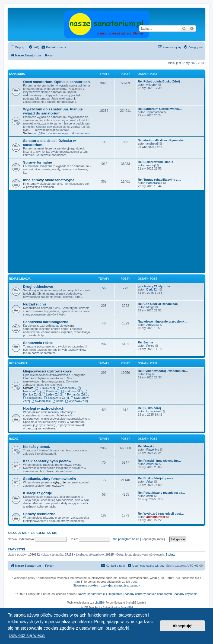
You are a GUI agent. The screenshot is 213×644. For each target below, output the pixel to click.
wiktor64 (152, 85)
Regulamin (115, 594)
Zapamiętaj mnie (155, 539)
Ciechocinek (66, 388)
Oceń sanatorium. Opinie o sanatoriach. (57, 82)
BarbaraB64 (154, 183)
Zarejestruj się (44, 533)
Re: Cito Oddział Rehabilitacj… (160, 304)
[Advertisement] (111, 231)
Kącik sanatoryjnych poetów (47, 461)
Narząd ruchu (34, 304)
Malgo (150, 307)
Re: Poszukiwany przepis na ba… (161, 493)
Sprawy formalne (37, 162)
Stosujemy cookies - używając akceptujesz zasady (107, 585)
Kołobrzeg (51, 391)
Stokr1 (170, 554)
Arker (150, 482)
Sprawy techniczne (39, 514)
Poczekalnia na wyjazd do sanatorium (64, 133)
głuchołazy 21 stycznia (154, 286)
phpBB (99, 603)
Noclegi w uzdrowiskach (44, 408)
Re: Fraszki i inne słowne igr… (159, 461)
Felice (150, 346)
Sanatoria (17, 74)
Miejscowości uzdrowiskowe (47, 371)
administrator (156, 517)
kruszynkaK (154, 411)
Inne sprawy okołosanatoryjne (49, 180)
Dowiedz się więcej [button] (27, 635)
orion (150, 496)
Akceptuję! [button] (183, 626)
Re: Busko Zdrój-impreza (155, 478)
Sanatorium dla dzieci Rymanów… (162, 140)
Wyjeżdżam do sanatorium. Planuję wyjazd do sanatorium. (53, 111)
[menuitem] (34, 47)
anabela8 (152, 144)
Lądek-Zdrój (52, 394)
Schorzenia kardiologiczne (46, 322)
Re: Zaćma (145, 342)
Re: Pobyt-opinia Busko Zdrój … (161, 81)
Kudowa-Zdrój (72, 391)
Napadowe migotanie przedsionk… (163, 321)
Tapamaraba (155, 112)
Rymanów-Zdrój (76, 394)
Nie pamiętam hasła (126, 539)
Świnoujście (41, 401)
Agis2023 (152, 325)
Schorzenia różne (38, 343)
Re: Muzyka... (147, 446)
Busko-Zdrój (45, 388)
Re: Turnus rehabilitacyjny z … (160, 180)
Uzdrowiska (18, 363)
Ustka (58, 401)
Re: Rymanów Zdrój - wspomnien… (163, 371)
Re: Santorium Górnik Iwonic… (160, 109)
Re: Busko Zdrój (149, 408)
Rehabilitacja (20, 279)
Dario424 (152, 289)
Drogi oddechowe (38, 287)
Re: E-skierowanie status (155, 162)
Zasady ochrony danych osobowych (148, 594)
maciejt (151, 165)
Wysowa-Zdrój (76, 401)
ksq (149, 374)
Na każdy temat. (37, 447)
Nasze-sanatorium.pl (92, 594)
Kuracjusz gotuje (37, 493)
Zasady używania (186, 594)
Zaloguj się (17, 533)
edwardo (152, 464)
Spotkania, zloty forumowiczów (50, 479)
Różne (14, 439)
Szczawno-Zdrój (56, 398)
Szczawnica (33, 398)
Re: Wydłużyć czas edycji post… (161, 514)
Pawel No (153, 449)
